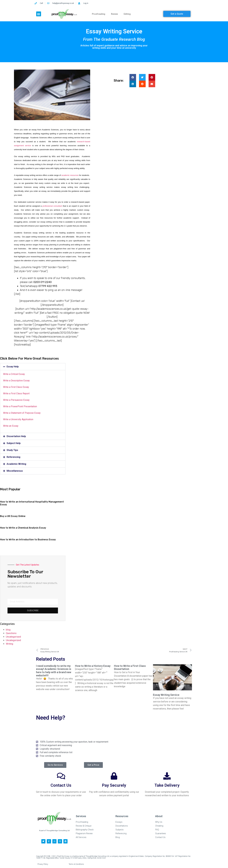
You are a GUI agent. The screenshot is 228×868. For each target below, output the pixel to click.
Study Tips (12, 450)
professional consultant (52, 206)
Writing (9, 644)
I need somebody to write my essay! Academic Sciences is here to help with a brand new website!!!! (54, 671)
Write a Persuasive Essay (16, 400)
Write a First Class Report (16, 393)
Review (114, 14)
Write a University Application (18, 419)
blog (8, 630)
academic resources (70, 175)
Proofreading (99, 14)
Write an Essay (11, 426)
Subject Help (14, 443)
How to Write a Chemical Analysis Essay (23, 528)
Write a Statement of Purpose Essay (22, 413)
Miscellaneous (15, 471)
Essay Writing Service (166, 695)
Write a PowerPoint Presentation (20, 406)
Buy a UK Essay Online (13, 516)
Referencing (13, 457)
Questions (11, 633)
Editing (127, 14)
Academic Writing (16, 464)
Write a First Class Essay (16, 387)
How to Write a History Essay (93, 666)
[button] (39, 14)
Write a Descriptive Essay (16, 381)
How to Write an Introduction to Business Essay (28, 540)
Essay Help (13, 367)
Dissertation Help (16, 436)
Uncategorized (13, 640)
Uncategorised (13, 637)
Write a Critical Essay (14, 374)
